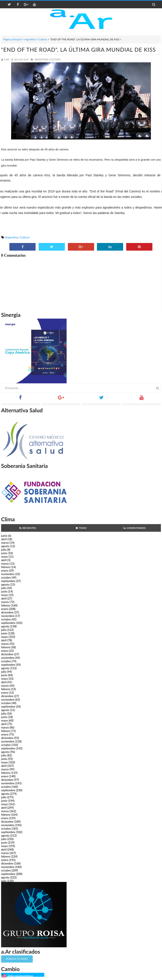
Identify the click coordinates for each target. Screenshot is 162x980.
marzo (5, 543)
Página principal (12, 39)
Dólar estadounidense (20, 976)
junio (4, 536)
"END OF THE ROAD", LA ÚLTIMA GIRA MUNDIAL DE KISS (78, 49)
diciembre (7, 612)
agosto (5, 546)
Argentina (30, 39)
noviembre (8, 574)
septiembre (8, 581)
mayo (4, 557)
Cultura (43, 39)
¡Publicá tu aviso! (17, 959)
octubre (6, 577)
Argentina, (42, 59)
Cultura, (55, 59)
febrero (6, 567)
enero (5, 571)
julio (4, 550)
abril (4, 539)
